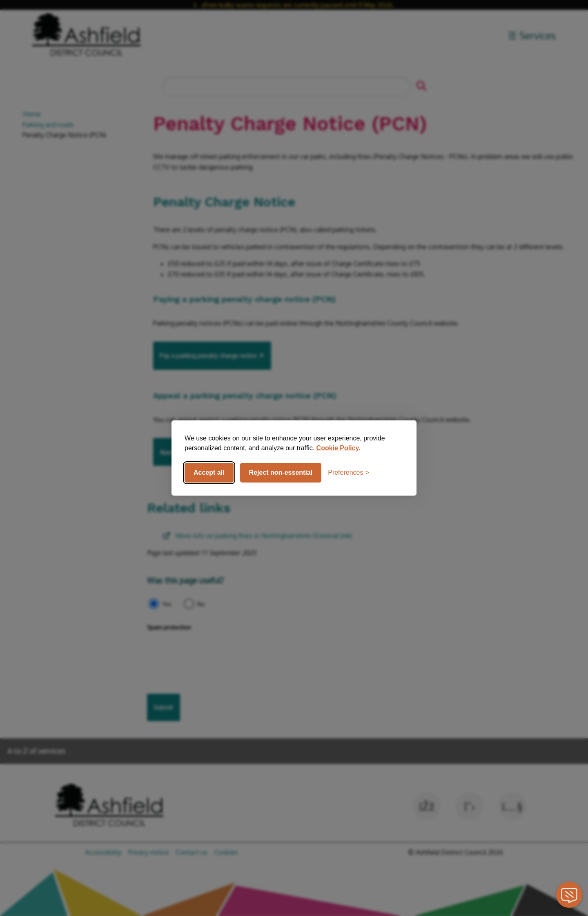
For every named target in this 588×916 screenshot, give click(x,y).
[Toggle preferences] (349, 473)
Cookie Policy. (339, 448)
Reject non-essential (281, 473)
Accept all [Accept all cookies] (209, 473)
